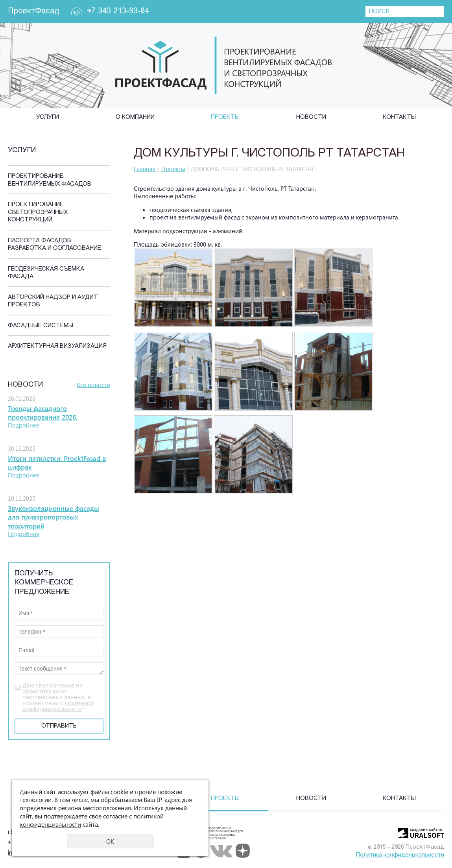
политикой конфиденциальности (58, 706)
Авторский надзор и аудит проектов (53, 301)
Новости (311, 117)
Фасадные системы (41, 326)
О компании (135, 117)
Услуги (48, 117)
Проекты (225, 117)
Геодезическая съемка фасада (46, 273)
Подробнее (24, 425)
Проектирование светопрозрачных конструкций (38, 212)
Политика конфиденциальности (400, 855)
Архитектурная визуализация (57, 346)
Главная (145, 169)
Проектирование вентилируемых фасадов (50, 180)
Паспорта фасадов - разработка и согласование (54, 245)
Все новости (93, 385)
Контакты (399, 117)
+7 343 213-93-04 (118, 11)
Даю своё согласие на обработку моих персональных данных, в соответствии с (58, 697)
